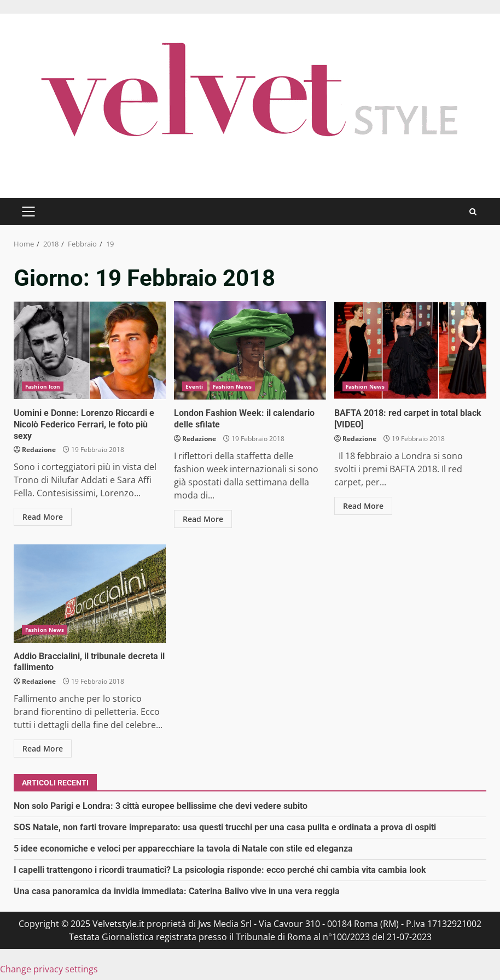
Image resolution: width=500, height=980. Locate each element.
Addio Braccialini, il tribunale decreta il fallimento (90, 594)
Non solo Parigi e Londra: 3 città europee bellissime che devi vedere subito (161, 806)
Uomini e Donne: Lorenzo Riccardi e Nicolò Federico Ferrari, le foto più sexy (90, 350)
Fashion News (232, 386)
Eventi (194, 386)
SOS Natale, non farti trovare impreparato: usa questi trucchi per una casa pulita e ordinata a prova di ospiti (225, 827)
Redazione (39, 450)
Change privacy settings (49, 969)
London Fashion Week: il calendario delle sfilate (250, 350)
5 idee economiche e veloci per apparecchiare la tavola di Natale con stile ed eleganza (183, 849)
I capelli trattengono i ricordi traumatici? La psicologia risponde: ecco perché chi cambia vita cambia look (220, 870)
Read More (43, 517)
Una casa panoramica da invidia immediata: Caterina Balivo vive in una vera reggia (177, 891)
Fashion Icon (43, 386)
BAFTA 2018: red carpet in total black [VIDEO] (410, 350)
